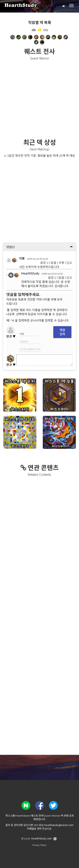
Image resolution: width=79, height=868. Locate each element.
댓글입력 (62, 332)
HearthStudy (30, 273)
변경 (11, 336)
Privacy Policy (39, 845)
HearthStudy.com (44, 839)
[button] (13, 37)
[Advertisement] (39, 99)
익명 (22, 259)
